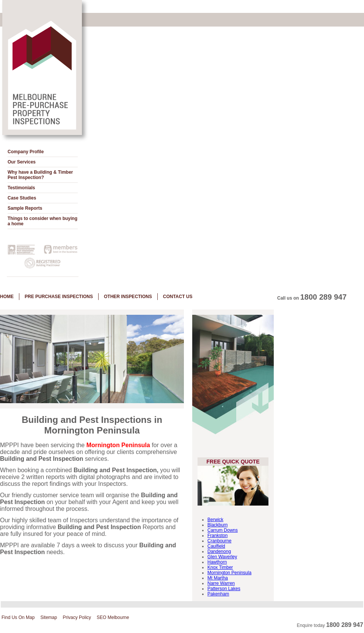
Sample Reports (25, 208)
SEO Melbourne (113, 617)
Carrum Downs (223, 530)
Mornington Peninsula (229, 573)
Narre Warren (221, 583)
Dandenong (219, 551)
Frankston (217, 536)
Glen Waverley (222, 557)
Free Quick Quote (233, 462)
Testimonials (21, 188)
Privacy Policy (77, 617)
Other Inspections (128, 297)
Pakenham (218, 594)
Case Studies (22, 198)
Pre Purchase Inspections (59, 297)
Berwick (215, 520)
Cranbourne (219, 541)
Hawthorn (217, 562)
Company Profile (26, 152)
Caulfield (216, 546)
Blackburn (217, 525)
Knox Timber (220, 567)
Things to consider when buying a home (42, 221)
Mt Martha (218, 578)
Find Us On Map (18, 617)
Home (7, 297)
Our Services (22, 162)
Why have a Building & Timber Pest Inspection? (40, 175)
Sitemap (49, 617)
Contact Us (178, 297)
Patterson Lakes (224, 589)
